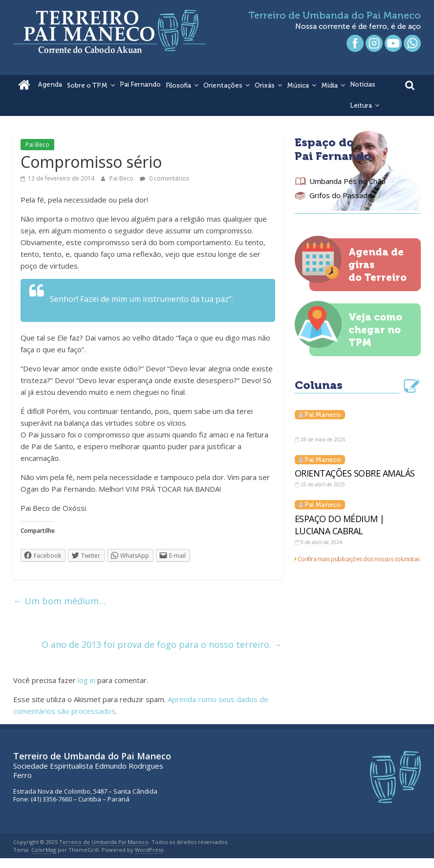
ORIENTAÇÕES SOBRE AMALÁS (355, 473)
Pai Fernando (140, 84)
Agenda (50, 84)
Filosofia (178, 85)
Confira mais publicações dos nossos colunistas (359, 559)
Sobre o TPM (87, 85)
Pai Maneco (323, 415)
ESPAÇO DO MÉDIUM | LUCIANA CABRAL (340, 525)
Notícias (363, 84)
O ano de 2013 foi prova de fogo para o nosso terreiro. (162, 644)
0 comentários (164, 178)
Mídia (329, 85)
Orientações (223, 85)
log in (87, 680)
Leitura (361, 105)
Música (298, 85)
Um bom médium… (59, 601)
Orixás (265, 85)
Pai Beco (37, 145)
